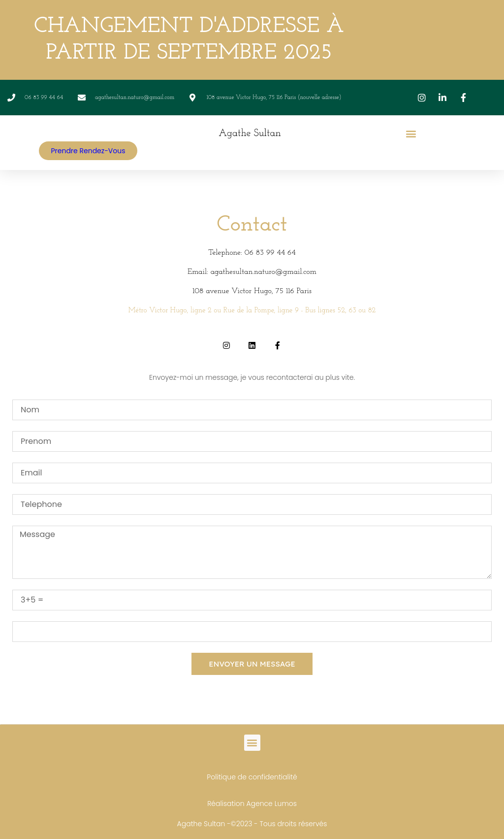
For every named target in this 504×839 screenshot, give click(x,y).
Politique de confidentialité (252, 777)
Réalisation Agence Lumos (252, 804)
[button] (411, 133)
